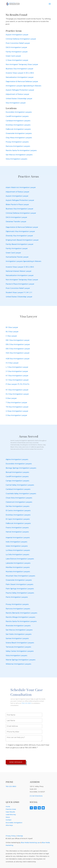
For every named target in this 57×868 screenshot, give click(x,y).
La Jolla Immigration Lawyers (17, 555)
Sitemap (20, 836)
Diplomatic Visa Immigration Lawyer (20, 231)
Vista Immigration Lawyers (16, 159)
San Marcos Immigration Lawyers (19, 155)
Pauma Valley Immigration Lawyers (20, 593)
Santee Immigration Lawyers (17, 638)
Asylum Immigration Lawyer (17, 35)
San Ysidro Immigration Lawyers (19, 634)
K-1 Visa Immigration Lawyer (17, 376)
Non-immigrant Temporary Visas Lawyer (22, 64)
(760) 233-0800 (27, 701)
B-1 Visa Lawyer (12, 327)
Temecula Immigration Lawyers (18, 647)
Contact (9, 820)
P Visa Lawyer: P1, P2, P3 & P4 (18, 384)
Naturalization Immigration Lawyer (20, 77)
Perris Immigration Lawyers (17, 597)
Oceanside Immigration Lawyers (19, 133)
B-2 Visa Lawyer (12, 332)
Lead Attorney (11, 815)
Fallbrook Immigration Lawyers (18, 129)
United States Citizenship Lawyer (19, 99)
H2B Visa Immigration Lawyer (18, 359)
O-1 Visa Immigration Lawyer (17, 380)
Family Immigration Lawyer (17, 52)
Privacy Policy (11, 836)
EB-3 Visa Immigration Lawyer (18, 349)
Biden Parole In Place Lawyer (17, 204)
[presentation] (21, 754)
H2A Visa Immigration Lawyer (18, 353)
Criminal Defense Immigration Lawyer (21, 39)
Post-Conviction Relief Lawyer (18, 43)
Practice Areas (11, 809)
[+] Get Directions (36, 796)
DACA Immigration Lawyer (16, 47)
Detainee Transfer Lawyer (16, 222)
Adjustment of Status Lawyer (17, 94)
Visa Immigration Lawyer (16, 103)
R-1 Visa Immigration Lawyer (17, 390)
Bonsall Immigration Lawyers (17, 472)
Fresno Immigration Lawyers (17, 528)
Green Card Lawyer (13, 56)
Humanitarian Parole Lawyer (17, 257)
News (8, 817)
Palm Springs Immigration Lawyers (20, 589)
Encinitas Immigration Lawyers (18, 125)
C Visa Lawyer (11, 336)
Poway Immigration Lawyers (17, 142)
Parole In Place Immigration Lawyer (20, 284)
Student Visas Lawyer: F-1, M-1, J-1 (19, 292)
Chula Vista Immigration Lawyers (19, 498)
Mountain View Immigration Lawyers (20, 576)
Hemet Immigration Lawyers (17, 532)
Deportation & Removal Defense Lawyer (22, 82)
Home (8, 807)
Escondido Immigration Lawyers (19, 112)
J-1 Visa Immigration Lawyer (17, 371)
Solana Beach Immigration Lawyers (20, 643)
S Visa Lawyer (11, 398)
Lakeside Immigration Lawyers (18, 563)
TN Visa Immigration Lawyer (17, 407)
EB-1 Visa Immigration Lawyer (18, 340)
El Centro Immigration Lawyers (18, 511)
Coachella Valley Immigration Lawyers (21, 494)
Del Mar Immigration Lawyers (18, 506)
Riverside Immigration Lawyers (18, 626)
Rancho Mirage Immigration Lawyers (20, 617)
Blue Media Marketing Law (30, 843)
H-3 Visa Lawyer (12, 363)
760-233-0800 (11, 786)
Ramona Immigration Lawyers (18, 146)
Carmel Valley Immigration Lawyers (20, 485)
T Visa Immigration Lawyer (16, 403)
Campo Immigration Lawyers (17, 481)
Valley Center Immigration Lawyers (20, 651)
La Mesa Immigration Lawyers (18, 550)
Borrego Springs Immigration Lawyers (21, 468)
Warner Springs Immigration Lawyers (21, 660)
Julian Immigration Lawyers (17, 546)
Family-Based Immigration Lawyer (20, 244)
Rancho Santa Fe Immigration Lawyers (21, 150)
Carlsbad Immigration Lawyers (18, 121)
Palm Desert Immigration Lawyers (19, 584)
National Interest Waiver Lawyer (19, 271)
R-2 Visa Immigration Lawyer (17, 394)
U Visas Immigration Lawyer (17, 60)
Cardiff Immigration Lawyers (17, 116)
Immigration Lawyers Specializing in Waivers (23, 86)
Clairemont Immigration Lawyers (19, 502)
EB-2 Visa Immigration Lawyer (18, 344)
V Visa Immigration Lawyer (16, 415)
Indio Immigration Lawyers (16, 542)
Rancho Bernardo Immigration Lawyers (21, 613)
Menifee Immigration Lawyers (18, 567)
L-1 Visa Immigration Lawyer (17, 367)
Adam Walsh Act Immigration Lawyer (21, 187)
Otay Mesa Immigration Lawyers (19, 138)
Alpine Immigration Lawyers (17, 459)
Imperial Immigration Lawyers (18, 538)
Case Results (10, 812)
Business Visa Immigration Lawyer (19, 69)
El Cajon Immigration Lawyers (18, 519)
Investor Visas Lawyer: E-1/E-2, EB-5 (20, 73)
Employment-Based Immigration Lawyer (22, 240)
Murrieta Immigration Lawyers (18, 572)
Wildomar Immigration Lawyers (18, 664)
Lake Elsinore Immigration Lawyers (20, 559)
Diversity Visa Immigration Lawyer (19, 236)
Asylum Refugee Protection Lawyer (20, 90)
